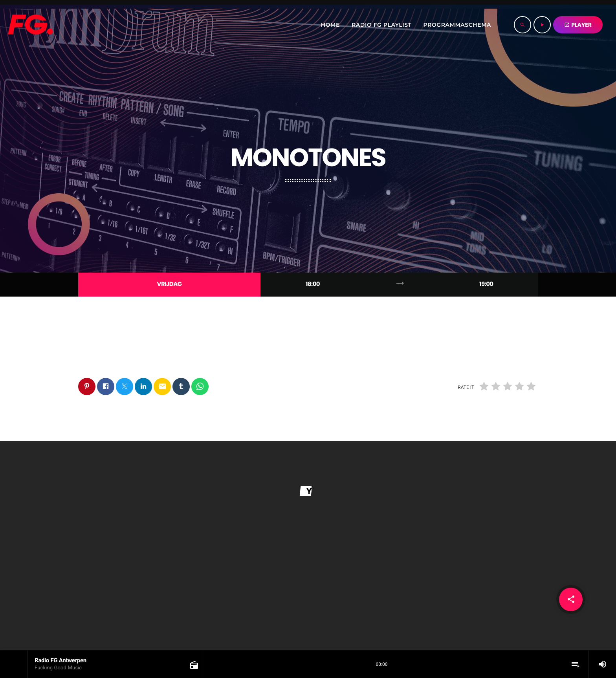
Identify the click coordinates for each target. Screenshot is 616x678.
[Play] (542, 25)
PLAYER (578, 25)
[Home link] (30, 25)
